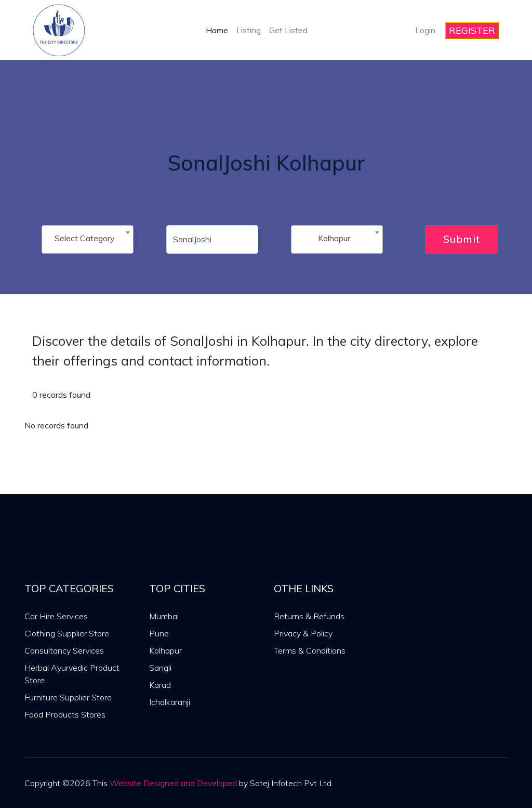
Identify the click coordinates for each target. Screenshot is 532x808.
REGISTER (472, 30)
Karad (160, 685)
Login (425, 30)
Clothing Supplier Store (67, 633)
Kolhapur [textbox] (334, 238)
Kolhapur (165, 650)
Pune (159, 633)
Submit (462, 239)
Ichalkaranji (170, 702)
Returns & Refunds (309, 616)
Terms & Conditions (310, 650)
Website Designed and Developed (173, 783)
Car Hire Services (56, 616)
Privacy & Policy (303, 633)
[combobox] (88, 239)
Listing (249, 30)
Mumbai (164, 616)
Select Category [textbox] (85, 238)
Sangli (160, 668)
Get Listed (288, 30)
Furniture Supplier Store (68, 697)
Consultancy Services (64, 650)
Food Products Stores (65, 714)
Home (217, 30)
